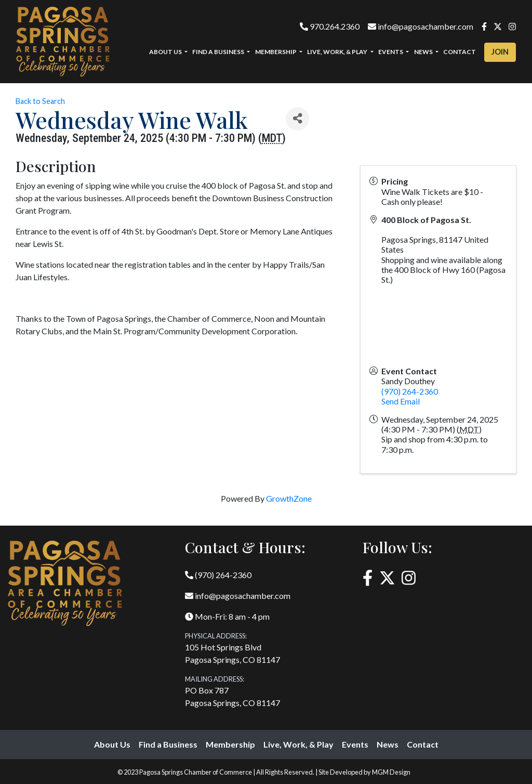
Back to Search (40, 101)
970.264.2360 (330, 26)
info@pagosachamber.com (421, 26)
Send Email (401, 401)
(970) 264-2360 (410, 391)
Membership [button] (276, 52)
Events (355, 744)
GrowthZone (289, 498)
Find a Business (168, 744)
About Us (112, 744)
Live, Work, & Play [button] (338, 52)
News (388, 744)
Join (500, 52)
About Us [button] (166, 52)
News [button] (424, 52)
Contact (460, 52)
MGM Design (391, 772)
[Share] (297, 119)
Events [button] (391, 52)
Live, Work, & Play (298, 744)
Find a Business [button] (219, 52)
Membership (230, 744)
